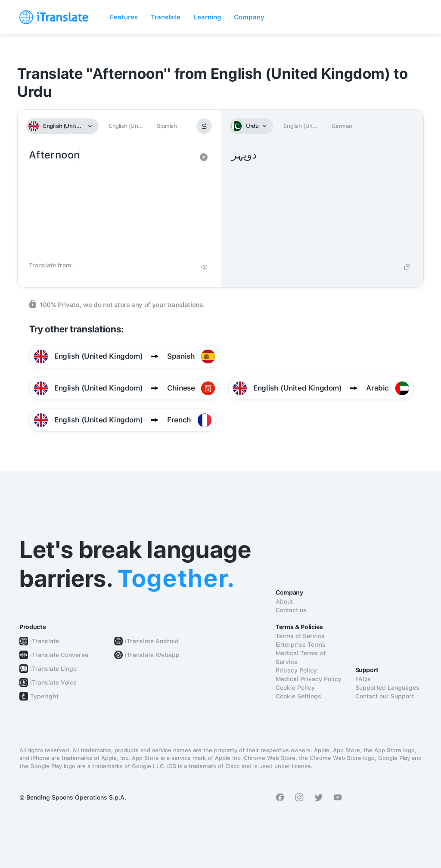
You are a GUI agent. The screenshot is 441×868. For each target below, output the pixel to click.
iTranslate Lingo (53, 669)
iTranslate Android (152, 641)
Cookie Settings (298, 696)
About (284, 601)
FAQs (363, 679)
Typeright (44, 696)
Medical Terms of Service (301, 657)
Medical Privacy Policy (309, 679)
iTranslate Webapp (152, 655)
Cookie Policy (295, 688)
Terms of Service (300, 636)
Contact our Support (385, 696)
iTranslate (45, 641)
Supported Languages (387, 688)
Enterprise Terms (301, 645)
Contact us (291, 610)
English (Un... (126, 126)
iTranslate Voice (53, 682)
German (342, 126)
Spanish (167, 126)
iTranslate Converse (59, 655)
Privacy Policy (296, 670)
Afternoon (110, 202)
